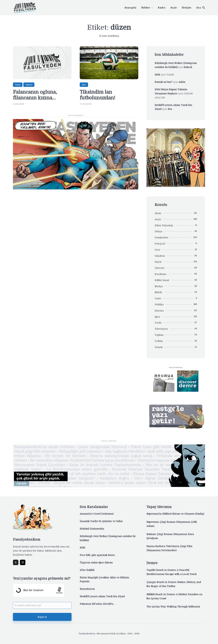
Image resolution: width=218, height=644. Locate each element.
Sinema (159, 311)
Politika (159, 304)
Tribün (159, 341)
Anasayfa (130, 8)
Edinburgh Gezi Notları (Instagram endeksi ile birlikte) (108, 538)
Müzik (158, 292)
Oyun (158, 298)
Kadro (162, 8)
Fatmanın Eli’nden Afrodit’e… (97, 604)
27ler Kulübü (87, 570)
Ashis (182, 82)
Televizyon (161, 329)
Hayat (18, 85)
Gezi (157, 250)
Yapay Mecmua (159, 507)
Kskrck (188, 67)
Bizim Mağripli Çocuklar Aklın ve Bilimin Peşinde (104, 580)
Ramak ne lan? (163, 82)
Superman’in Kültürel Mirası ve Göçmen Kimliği (175, 514)
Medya (159, 286)
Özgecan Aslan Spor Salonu (96, 563)
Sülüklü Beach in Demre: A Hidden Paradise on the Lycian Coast (174, 596)
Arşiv (174, 8)
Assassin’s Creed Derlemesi (97, 514)
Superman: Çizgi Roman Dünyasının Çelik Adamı (172, 524)
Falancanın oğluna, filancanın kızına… (35, 95)
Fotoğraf (160, 244)
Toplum (29, 85)
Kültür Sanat (162, 280)
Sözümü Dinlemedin (92, 529)
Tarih (158, 323)
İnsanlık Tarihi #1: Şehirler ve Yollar (101, 521)
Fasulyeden (161, 238)
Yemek (159, 347)
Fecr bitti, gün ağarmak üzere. (97, 555)
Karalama (160, 274)
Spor (84, 85)
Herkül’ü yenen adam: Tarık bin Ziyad (102, 596)
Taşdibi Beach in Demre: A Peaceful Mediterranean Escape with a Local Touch (172, 572)
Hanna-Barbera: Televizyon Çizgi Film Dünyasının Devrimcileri (169, 548)
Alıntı (158, 213)
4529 (157, 75)
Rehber (146, 8)
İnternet (159, 268)
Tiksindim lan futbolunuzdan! (98, 95)
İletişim (187, 8)
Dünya (158, 231)
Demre (152, 563)
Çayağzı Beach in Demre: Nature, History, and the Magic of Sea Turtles (174, 584)
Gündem (160, 256)
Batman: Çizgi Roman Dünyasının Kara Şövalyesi (170, 536)
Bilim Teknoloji (164, 225)
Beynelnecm (87, 589)
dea (170, 109)
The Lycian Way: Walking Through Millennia (173, 607)
